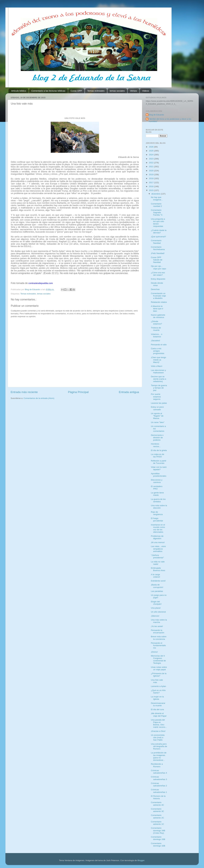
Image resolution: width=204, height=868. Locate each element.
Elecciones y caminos (157, 481)
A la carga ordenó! (155, 576)
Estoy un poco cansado (157, 408)
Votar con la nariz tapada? (159, 468)
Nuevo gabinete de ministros (158, 316)
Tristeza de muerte (156, 329)
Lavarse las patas (159, 403)
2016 (151, 186)
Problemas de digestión (157, 537)
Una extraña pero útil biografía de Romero (159, 746)
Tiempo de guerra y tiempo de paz (159, 388)
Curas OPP (76, 91)
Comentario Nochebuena (158, 248)
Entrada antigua (129, 392)
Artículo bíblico (19, 91)
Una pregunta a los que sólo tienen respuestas (158, 223)
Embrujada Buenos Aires (158, 569)
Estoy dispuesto (158, 279)
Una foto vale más (157, 681)
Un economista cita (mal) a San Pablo (158, 737)
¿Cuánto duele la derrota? (159, 231)
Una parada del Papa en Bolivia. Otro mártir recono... (159, 724)
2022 (151, 163)
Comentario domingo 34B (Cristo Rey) (158, 830)
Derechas (155, 289)
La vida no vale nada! (158, 563)
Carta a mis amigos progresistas (158, 351)
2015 (151, 190)
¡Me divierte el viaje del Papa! (159, 715)
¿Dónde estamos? (156, 323)
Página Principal (78, 392)
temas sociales (117, 91)
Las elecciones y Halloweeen (158, 371)
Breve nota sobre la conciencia (159, 638)
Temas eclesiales (96, 91)
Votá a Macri (157, 366)
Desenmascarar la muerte (158, 704)
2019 (151, 175)
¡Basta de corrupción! (157, 586)
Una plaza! (156, 608)
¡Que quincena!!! (158, 237)
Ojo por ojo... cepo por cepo (158, 267)
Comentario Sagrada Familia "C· (157, 212)
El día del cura (157, 709)
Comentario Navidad (156, 242)
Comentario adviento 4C (157, 804)
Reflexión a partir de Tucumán (159, 462)
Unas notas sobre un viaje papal (159, 668)
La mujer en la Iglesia (157, 698)
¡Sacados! (155, 341)
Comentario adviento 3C (157, 810)
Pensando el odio (159, 345)
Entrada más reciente (24, 392)
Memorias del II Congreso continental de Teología (158, 660)
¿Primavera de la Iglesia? (159, 675)
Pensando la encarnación (158, 631)
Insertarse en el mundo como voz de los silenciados (158, 528)
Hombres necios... (156, 445)
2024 (151, 155)
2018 (151, 178)
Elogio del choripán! (156, 603)
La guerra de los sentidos (158, 500)
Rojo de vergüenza (157, 513)
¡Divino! (154, 652)
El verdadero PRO (157, 488)
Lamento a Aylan (158, 686)
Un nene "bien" (158, 422)
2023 (151, 159)
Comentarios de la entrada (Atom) (39, 398)
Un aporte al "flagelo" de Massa (157, 416)
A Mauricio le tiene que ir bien (157, 309)
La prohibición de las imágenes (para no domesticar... (159, 756)
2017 (151, 183)
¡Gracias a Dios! (158, 731)
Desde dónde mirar (157, 284)
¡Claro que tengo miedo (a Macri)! (158, 360)
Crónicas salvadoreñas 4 (159, 772)
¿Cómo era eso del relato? (158, 274)
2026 (151, 147)
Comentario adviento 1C (157, 823)
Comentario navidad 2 (156, 205)
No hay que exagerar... (157, 198)
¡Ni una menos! (158, 542)
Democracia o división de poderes (157, 438)
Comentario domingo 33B (158, 838)
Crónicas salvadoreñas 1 (159, 791)
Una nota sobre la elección (159, 507)
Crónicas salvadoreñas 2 (159, 784)
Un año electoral (158, 612)
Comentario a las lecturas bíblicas (48, 91)
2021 (151, 167)
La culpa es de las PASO (157, 455)
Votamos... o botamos (157, 335)
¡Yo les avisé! (157, 626)
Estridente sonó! (158, 581)
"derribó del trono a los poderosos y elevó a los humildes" (170, 120)
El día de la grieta (159, 450)
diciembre (156, 194)
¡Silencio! (155, 616)
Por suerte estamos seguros (156, 397)
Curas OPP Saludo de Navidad (157, 260)
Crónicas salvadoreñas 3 (159, 778)
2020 (151, 171)
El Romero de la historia (158, 797)
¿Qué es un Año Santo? (158, 692)
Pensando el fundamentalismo (158, 645)
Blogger (141, 860)
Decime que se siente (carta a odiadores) (158, 379)
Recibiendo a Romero (157, 765)
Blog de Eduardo (157, 115)
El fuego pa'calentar (157, 519)
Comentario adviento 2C (157, 816)
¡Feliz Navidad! (158, 253)
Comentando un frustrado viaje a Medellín (158, 296)
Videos (146, 91)
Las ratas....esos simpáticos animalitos (158, 549)
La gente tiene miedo (157, 494)
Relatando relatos (159, 302)
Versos (133, 91)
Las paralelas (157, 591)
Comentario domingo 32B (158, 845)
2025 (151, 151)
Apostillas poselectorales (159, 475)
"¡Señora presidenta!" (157, 556)
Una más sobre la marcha (159, 621)
